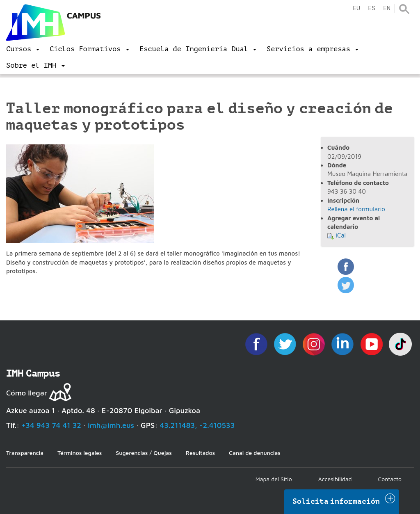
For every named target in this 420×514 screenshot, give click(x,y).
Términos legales (80, 453)
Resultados (200, 453)
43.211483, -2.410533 (197, 425)
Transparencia (25, 453)
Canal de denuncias (255, 453)
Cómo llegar (27, 393)
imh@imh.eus (111, 425)
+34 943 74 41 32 (51, 425)
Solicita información (336, 501)
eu (356, 8)
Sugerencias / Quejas (144, 453)
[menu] (23, 49)
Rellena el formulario (356, 209)
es (372, 8)
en (387, 8)
